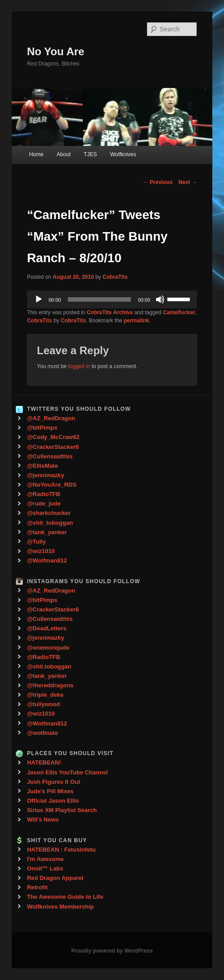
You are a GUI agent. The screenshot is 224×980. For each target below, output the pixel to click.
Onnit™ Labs (45, 868)
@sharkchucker (49, 513)
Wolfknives (123, 154)
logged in (79, 366)
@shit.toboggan (49, 666)
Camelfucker (179, 312)
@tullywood (43, 704)
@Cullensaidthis (50, 456)
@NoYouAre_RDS (52, 485)
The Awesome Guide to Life (65, 897)
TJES (90, 154)
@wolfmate (43, 733)
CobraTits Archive (110, 312)
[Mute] (160, 299)
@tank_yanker (47, 532)
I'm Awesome (45, 859)
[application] (112, 299)
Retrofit (37, 887)
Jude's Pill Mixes (50, 791)
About (64, 154)
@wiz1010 (41, 551)
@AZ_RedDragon (51, 418)
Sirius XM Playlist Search (62, 810)
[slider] (99, 299)
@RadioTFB (44, 494)
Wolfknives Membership (60, 907)
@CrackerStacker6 (53, 447)
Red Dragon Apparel (55, 878)
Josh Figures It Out (54, 782)
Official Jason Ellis (53, 801)
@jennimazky (46, 475)
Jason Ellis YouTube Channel (67, 772)
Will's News (43, 820)
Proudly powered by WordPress (112, 951)
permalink (137, 321)
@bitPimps (42, 428)
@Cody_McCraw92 (53, 437)
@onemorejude (48, 648)
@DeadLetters (47, 628)
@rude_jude (44, 503)
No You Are (56, 51)
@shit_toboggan (50, 523)
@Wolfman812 (47, 560)
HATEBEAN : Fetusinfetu (61, 850)
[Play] (39, 299)
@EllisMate (43, 466)
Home (36, 154)
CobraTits (115, 277)
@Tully (36, 542)
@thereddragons (50, 685)
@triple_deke (45, 695)
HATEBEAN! (44, 762)
